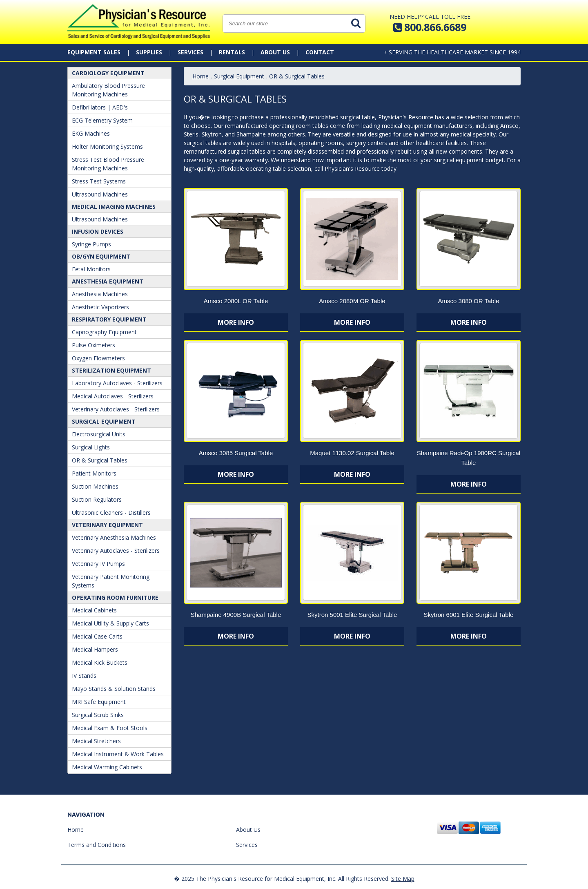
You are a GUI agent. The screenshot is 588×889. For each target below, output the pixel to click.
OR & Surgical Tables (100, 460)
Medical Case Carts (97, 636)
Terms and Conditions (97, 845)
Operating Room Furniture (115, 598)
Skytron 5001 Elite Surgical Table (352, 615)
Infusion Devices (98, 231)
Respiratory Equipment (109, 319)
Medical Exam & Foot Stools (110, 728)
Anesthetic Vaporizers (100, 307)
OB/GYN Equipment (101, 256)
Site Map (403, 879)
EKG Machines (91, 133)
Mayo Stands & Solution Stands (114, 689)
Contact (320, 52)
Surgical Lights (91, 447)
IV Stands (84, 676)
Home (200, 76)
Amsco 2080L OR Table (236, 301)
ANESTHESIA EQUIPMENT (108, 281)
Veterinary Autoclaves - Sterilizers (116, 409)
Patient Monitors (94, 473)
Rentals (232, 52)
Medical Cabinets (94, 610)
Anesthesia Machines (100, 294)
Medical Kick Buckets (100, 662)
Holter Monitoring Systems (107, 146)
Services (190, 52)
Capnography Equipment (104, 332)
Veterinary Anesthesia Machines (114, 537)
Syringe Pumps (91, 244)
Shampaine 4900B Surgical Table (236, 615)
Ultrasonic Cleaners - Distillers (111, 513)
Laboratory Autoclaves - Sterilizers (117, 383)
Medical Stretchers (96, 741)
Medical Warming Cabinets (107, 767)
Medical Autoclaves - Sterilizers (113, 396)
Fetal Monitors (91, 269)
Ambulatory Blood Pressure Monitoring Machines (108, 90)
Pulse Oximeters (94, 345)
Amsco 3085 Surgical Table (236, 453)
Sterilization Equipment (111, 370)
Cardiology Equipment (108, 73)
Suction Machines (95, 486)
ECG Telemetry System (102, 120)
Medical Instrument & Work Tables (118, 754)
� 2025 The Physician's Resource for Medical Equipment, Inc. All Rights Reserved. (282, 879)
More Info (236, 322)
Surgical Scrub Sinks (98, 715)
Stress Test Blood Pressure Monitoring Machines (108, 164)
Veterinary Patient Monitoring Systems (111, 581)
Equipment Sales (94, 52)
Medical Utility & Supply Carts (110, 623)
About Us (275, 52)
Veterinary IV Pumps (98, 564)
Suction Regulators (97, 499)
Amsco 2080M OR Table (352, 301)
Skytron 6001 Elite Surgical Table (469, 615)
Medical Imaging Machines (114, 207)
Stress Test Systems (99, 181)
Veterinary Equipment (107, 525)
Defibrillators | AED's (100, 107)
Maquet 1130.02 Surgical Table (352, 453)
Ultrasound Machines (100, 194)
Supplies (149, 52)
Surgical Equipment (104, 421)
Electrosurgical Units (99, 434)
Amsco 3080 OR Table (469, 301)
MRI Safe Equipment (99, 702)
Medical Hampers (95, 649)
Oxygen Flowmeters (98, 358)
